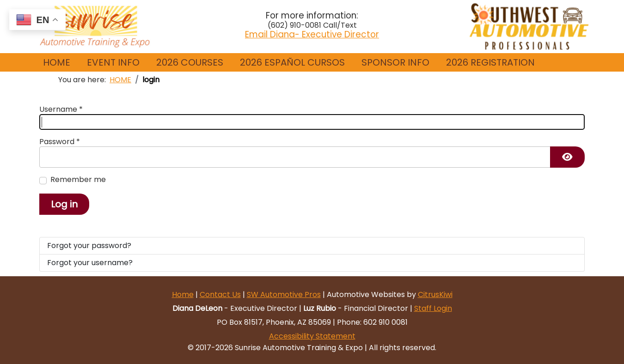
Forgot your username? (90, 263)
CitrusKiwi (435, 294)
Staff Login (433, 308)
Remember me (78, 180)
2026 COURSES (190, 62)
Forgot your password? (89, 246)
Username (61, 109)
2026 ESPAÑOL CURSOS (292, 62)
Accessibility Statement (312, 336)
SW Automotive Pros (284, 294)
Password (60, 142)
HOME (57, 62)
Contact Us (220, 294)
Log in (64, 204)
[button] (113, 62)
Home (183, 294)
